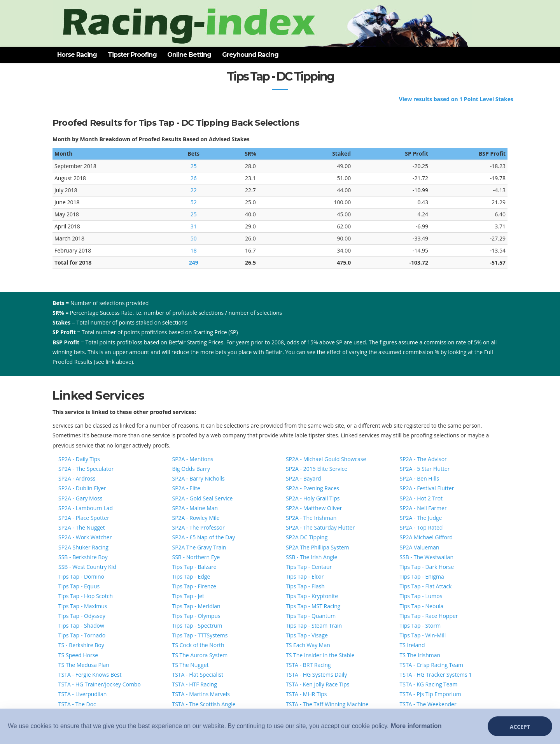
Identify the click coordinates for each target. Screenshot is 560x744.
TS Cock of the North (198, 645)
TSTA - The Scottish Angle (204, 704)
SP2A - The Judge (421, 518)
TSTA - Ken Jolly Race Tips (318, 684)
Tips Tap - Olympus (196, 616)
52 (194, 202)
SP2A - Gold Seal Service (203, 498)
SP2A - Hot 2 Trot (421, 498)
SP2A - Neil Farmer (423, 508)
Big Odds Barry (191, 469)
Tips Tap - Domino (81, 576)
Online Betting (189, 55)
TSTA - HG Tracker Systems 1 (436, 675)
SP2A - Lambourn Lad (86, 508)
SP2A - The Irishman (311, 518)
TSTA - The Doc (77, 704)
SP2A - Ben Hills (419, 478)
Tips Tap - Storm (420, 626)
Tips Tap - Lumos (421, 596)
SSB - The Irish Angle (311, 557)
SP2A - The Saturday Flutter (320, 527)
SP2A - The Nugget (82, 527)
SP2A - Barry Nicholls (199, 478)
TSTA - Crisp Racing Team (431, 665)
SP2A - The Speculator (86, 469)
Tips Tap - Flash (305, 586)
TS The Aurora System (200, 655)
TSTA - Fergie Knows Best (90, 675)
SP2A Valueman (420, 547)
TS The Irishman (420, 655)
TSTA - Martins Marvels (201, 694)
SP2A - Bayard (304, 478)
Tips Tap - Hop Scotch (86, 596)
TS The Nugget (191, 665)
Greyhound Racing (250, 55)
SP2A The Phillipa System (318, 547)
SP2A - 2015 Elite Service (317, 469)
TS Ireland (412, 645)
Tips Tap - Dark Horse (427, 567)
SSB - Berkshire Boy (83, 557)
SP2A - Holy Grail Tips (313, 498)
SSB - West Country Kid (87, 567)
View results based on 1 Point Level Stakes (456, 99)
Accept (520, 727)
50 (194, 238)
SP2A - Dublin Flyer (82, 488)
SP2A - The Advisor (423, 459)
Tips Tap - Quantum (311, 616)
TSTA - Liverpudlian (82, 694)
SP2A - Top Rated (421, 527)
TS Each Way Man (308, 645)
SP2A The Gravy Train (199, 547)
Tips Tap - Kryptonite (312, 596)
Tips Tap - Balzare (194, 567)
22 (194, 190)
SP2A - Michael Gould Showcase (326, 459)
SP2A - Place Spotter (84, 518)
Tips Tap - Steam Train (314, 626)
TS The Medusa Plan (84, 665)
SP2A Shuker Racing (83, 547)
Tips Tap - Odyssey (82, 616)
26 (194, 178)
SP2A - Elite (186, 488)
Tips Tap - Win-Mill (423, 635)
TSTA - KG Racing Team (429, 684)
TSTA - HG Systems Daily (316, 675)
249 (194, 262)
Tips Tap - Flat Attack (426, 586)
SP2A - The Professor (199, 527)
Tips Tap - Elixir (305, 576)
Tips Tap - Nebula (422, 606)
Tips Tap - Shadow (81, 626)
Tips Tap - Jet (188, 596)
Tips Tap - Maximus (83, 606)
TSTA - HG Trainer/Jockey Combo (100, 684)
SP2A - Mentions (193, 459)
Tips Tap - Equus (79, 586)
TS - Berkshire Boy (81, 645)
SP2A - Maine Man (195, 508)
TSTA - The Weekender (428, 704)
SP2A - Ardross (77, 478)
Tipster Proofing (132, 55)
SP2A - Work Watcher (85, 537)
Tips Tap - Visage (307, 635)
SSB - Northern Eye (196, 557)
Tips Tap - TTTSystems (200, 635)
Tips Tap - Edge (191, 576)
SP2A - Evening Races (312, 488)
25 (194, 166)
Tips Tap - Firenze (194, 586)
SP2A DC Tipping (307, 537)
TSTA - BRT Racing (308, 665)
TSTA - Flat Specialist (198, 675)
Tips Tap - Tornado (82, 635)
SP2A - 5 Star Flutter (425, 469)
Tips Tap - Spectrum (197, 626)
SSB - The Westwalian (427, 557)
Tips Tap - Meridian (196, 606)
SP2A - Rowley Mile (196, 518)
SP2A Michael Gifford (426, 537)
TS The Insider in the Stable (320, 655)
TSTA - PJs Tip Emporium (430, 694)
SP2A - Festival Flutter (427, 488)
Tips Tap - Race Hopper (429, 616)
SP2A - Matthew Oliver (314, 508)
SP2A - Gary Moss (80, 498)
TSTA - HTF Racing (195, 684)
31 (194, 226)
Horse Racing (77, 55)
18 (194, 250)
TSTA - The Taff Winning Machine (327, 704)
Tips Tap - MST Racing (313, 606)
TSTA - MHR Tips (306, 694)
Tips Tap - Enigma (422, 576)
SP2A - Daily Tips (79, 459)
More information (416, 726)
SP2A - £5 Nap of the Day (204, 537)
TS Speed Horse (78, 655)
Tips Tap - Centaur (309, 567)
